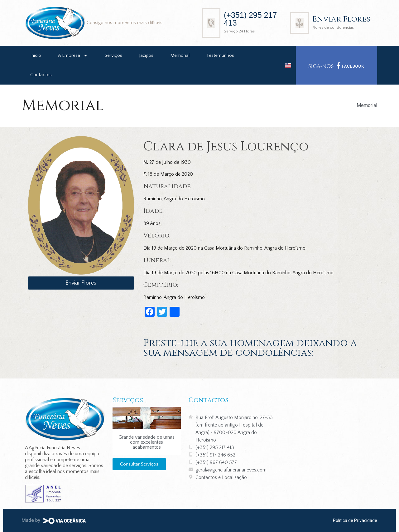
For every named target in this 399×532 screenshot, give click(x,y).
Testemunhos (220, 55)
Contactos (41, 75)
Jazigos (146, 55)
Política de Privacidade (355, 520)
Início (36, 55)
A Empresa (73, 55)
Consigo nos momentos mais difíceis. (125, 23)
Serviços (113, 55)
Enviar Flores (341, 19)
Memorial (180, 55)
